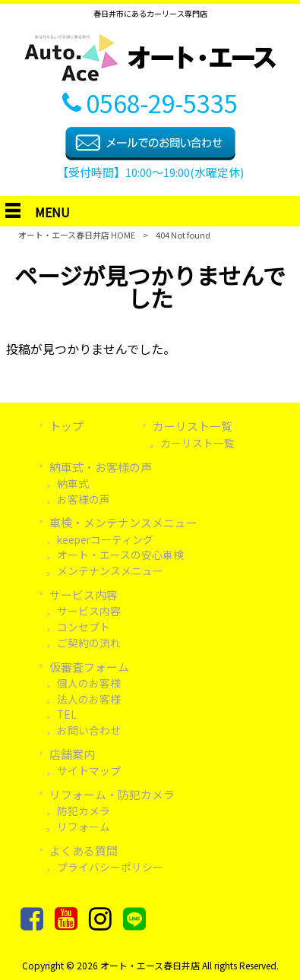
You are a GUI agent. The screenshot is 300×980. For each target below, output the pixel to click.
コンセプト (84, 627)
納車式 (73, 483)
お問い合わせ (89, 730)
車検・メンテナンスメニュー (123, 522)
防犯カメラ (84, 811)
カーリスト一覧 (193, 426)
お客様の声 (84, 499)
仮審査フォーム (89, 667)
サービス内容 (84, 594)
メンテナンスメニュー (110, 571)
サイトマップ (89, 770)
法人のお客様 (89, 699)
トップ (66, 426)
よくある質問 (84, 850)
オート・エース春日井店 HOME (77, 235)
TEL (67, 714)
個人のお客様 (89, 683)
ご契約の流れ (89, 643)
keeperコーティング (105, 539)
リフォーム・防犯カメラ (112, 794)
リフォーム (84, 827)
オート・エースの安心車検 (120, 555)
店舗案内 (72, 754)
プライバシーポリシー (110, 867)
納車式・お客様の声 (101, 467)
